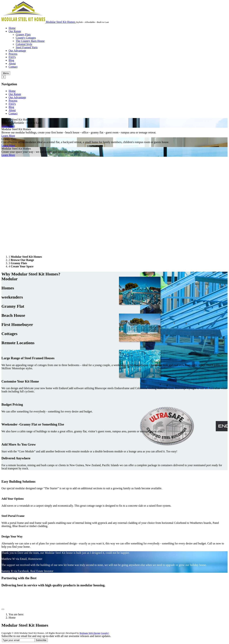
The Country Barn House (30, 41)
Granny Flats (23, 34)
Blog (11, 60)
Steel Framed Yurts (27, 47)
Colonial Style (24, 44)
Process (13, 54)
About (12, 63)
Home (12, 28)
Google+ (105, 633)
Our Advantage (17, 51)
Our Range (15, 31)
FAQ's (12, 57)
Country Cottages (26, 38)
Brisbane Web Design (90, 633)
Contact (13, 67)
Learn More (8, 126)
